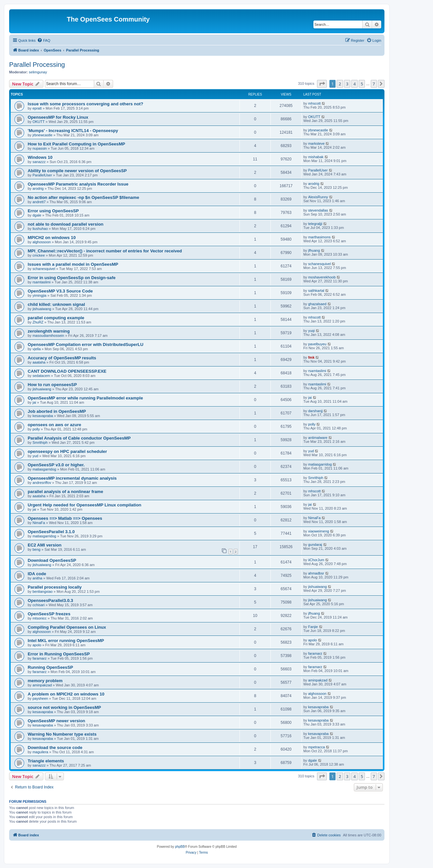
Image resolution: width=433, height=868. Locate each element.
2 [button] (340, 84)
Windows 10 (40, 157)
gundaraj (315, 545)
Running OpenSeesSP (50, 667)
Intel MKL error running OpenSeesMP (66, 641)
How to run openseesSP (52, 385)
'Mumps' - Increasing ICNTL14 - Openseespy (73, 131)
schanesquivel (44, 269)
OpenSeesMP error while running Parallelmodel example (85, 398)
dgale (37, 215)
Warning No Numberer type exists (62, 734)
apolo (37, 645)
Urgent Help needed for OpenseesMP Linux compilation (85, 505)
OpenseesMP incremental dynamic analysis (72, 478)
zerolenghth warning (49, 331)
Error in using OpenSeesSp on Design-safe (72, 278)
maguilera (40, 752)
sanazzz (39, 162)
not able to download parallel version (65, 224)
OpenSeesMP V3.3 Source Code (60, 291)
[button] (322, 84)
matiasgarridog (44, 469)
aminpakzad (42, 685)
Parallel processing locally (55, 587)
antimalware (318, 438)
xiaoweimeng (319, 531)
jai (34, 402)
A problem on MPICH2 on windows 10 (66, 694)
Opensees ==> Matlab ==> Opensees (65, 518)
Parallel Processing (37, 65)
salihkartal (316, 291)
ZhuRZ (38, 322)
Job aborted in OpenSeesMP (57, 411)
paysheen (40, 698)
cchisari (39, 605)
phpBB (180, 847)
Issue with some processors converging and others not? (86, 104)
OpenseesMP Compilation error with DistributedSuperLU (86, 344)
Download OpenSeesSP (52, 560)
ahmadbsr (316, 573)
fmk (311, 357)
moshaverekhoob (322, 277)
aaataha (39, 362)
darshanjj (316, 411)
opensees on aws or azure (54, 425)
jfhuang (314, 250)
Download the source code (55, 748)
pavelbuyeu (317, 344)
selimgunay (38, 72)
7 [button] (374, 84)
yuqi (311, 331)
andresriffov (42, 483)
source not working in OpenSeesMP (64, 707)
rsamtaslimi (42, 282)
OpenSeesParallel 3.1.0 (51, 532)
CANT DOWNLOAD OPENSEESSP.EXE (67, 371)
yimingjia (40, 295)
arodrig (38, 188)
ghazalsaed (317, 304)
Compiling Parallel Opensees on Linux (67, 627)
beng (36, 549)
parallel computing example (56, 318)
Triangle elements (46, 761)
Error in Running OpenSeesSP (59, 654)
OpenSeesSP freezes (49, 614)
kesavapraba (43, 416)
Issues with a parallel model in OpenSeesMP (73, 264)
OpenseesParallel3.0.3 (50, 600)
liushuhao (40, 229)
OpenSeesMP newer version (56, 721)
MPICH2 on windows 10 (52, 238)
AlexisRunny (318, 197)
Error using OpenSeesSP (53, 211)
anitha (37, 578)
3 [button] (347, 84)
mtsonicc (40, 618)
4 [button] (354, 84)
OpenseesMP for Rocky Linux (58, 117)
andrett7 (39, 202)
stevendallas (318, 210)
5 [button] (362, 84)
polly (36, 429)
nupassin (40, 148)
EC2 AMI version (45, 545)
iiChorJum (316, 560)
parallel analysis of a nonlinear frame (65, 492)
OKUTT (39, 122)
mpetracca (317, 747)
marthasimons (319, 237)
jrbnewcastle (43, 135)
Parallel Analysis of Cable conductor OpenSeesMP (79, 438)
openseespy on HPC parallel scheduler (67, 451)
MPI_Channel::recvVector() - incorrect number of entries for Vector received (105, 251)
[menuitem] (44, 40)
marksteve (317, 143)
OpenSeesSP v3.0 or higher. (56, 465)
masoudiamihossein (48, 336)
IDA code (37, 574)
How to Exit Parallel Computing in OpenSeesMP (76, 144)
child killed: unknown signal (56, 304)
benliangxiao (43, 591)
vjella (37, 349)
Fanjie (313, 627)
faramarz (40, 658)
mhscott (315, 103)
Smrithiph (40, 442)
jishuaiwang (42, 309)
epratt (37, 108)
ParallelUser (42, 175)
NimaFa (39, 523)
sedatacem (41, 376)
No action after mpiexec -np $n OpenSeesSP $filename (83, 197)
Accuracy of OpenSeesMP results (62, 358)
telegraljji (315, 224)
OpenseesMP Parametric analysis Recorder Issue (78, 184)
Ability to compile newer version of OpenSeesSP (77, 171)
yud (36, 456)
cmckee (39, 255)
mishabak (316, 157)
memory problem (45, 681)
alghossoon (42, 242)
